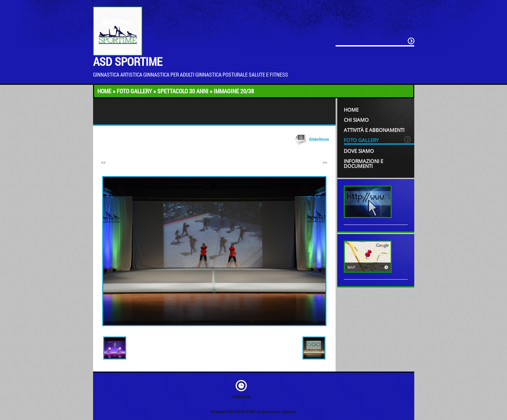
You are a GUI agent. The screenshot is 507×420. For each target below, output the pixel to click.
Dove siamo (359, 151)
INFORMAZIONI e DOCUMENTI (363, 164)
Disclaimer (289, 412)
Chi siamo (356, 120)
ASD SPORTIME (128, 61)
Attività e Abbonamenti (374, 130)
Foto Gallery (134, 91)
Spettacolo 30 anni (183, 91)
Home (104, 91)
